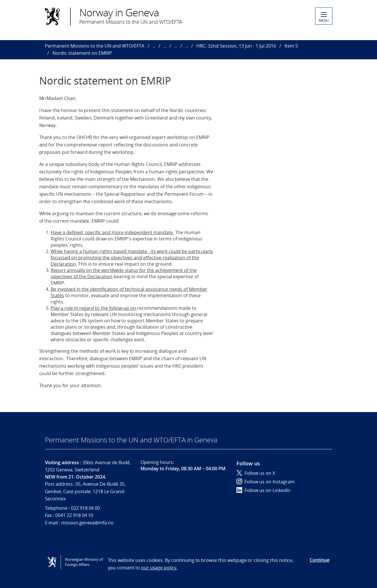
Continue (320, 560)
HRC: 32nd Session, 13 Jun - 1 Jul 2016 (236, 46)
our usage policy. (159, 568)
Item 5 (291, 46)
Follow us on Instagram (266, 482)
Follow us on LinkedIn (263, 490)
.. (154, 46)
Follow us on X (256, 473)
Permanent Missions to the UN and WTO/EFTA (95, 46)
